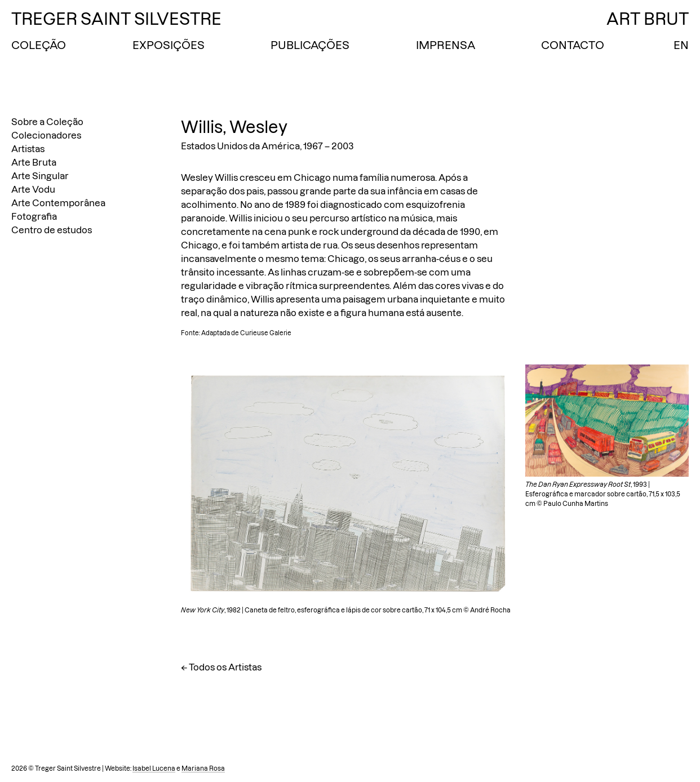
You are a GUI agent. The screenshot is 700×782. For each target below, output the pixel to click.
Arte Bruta (34, 162)
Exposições (169, 45)
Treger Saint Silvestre (116, 19)
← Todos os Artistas (221, 667)
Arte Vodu (33, 189)
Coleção (39, 45)
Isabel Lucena (154, 768)
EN (681, 45)
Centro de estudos (52, 230)
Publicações (310, 45)
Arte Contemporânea (58, 203)
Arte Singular (40, 176)
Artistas (28, 149)
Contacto (573, 45)
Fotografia (34, 216)
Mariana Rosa (203, 768)
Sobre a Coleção (47, 122)
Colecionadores (46, 135)
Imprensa (446, 45)
